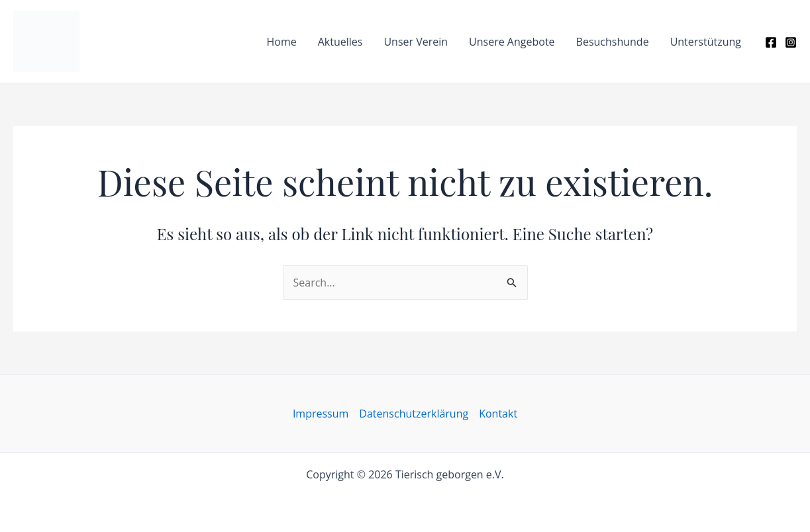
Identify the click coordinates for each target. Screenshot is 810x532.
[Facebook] (771, 42)
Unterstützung (706, 42)
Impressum (321, 414)
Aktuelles (340, 42)
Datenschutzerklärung (414, 414)
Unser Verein (416, 42)
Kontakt (498, 414)
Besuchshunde (613, 42)
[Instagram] (791, 42)
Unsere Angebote (512, 42)
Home (281, 42)
